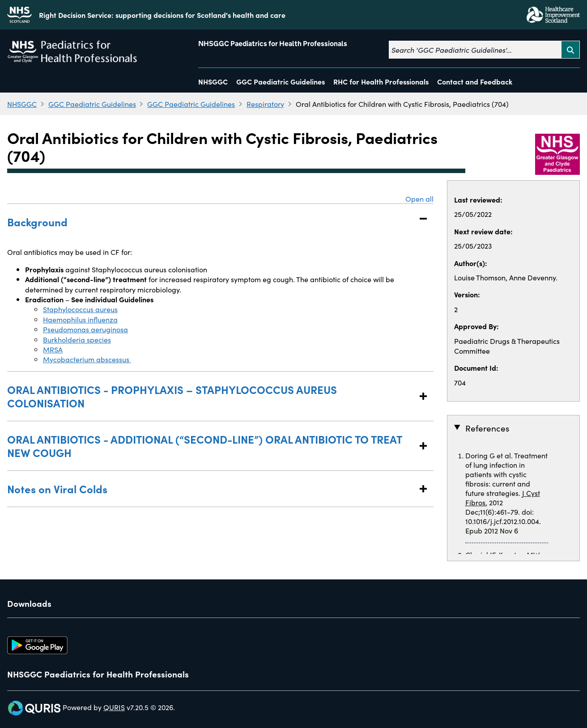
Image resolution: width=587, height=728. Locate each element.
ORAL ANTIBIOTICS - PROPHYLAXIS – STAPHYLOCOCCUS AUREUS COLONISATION (211, 396)
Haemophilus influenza (80, 319)
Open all (419, 199)
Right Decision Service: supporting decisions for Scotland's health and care (162, 15)
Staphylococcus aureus (80, 309)
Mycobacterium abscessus (87, 359)
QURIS (114, 707)
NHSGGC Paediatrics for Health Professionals (273, 44)
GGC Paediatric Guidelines (281, 81)
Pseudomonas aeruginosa (85, 329)
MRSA (53, 349)
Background (211, 222)
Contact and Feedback (475, 81)
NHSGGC (213, 81)
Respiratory (265, 104)
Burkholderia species (77, 339)
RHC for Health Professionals (381, 81)
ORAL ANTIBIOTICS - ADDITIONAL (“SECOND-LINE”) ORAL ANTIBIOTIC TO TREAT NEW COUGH (211, 446)
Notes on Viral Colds (211, 489)
